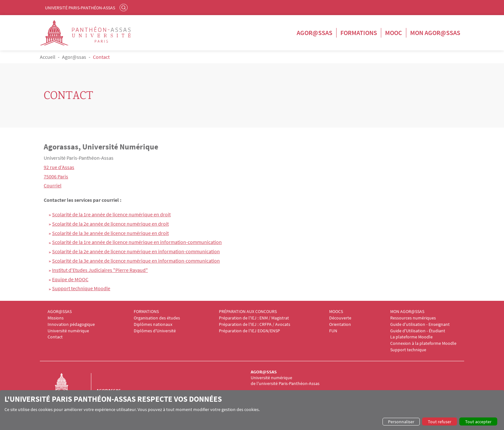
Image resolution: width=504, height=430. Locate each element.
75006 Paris (56, 176)
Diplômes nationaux (153, 324)
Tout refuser (440, 422)
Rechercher (124, 7)
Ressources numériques (413, 318)
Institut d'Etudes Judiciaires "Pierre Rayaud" (100, 270)
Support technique (408, 350)
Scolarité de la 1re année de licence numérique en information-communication (137, 242)
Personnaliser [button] (401, 422)
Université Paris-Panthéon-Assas (80, 8)
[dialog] (252, 410)
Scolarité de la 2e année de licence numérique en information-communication (136, 251)
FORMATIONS (146, 312)
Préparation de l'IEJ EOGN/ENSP (249, 331)
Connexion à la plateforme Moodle (423, 343)
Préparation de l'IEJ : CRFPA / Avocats (255, 324)
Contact (55, 337)
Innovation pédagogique (71, 324)
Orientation (340, 324)
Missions (56, 318)
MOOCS (336, 312)
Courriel (53, 185)
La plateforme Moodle (411, 337)
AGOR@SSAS (60, 312)
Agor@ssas (315, 33)
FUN (333, 331)
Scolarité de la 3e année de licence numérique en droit (110, 233)
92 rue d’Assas (59, 167)
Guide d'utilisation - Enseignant (420, 324)
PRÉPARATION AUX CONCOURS (248, 312)
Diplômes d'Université (155, 331)
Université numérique (68, 331)
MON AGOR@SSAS (407, 312)
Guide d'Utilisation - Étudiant (418, 331)
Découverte (340, 318)
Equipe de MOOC (70, 279)
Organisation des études (157, 318)
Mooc (394, 33)
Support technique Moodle (81, 288)
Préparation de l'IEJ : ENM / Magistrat (254, 318)
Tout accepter (478, 422)
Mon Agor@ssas (435, 33)
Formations (359, 33)
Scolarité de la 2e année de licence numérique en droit (110, 224)
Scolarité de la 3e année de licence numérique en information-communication (136, 261)
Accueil (48, 57)
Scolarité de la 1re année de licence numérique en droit (111, 214)
